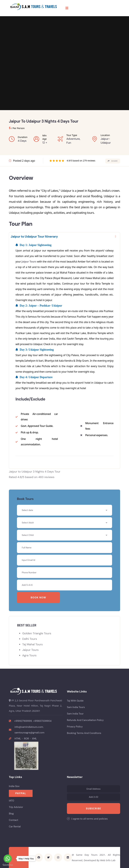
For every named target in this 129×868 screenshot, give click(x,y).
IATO (11, 801)
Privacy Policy (75, 727)
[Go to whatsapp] (8, 859)
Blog (11, 814)
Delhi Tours (30, 639)
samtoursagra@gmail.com (29, 733)
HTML (18, 739)
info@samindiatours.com (29, 727)
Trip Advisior (16, 807)
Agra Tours (29, 655)
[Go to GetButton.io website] (8, 865)
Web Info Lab (108, 860)
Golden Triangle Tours (37, 633)
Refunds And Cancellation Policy (85, 720)
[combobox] (64, 523)
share (113, 161)
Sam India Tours (76, 707)
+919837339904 (42, 721)
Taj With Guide (75, 701)
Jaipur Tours (29, 262)
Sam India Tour (75, 714)
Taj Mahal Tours (32, 644)
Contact (14, 820)
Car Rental (15, 827)
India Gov (14, 786)
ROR (26, 739)
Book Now (38, 598)
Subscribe (94, 809)
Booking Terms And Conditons (84, 733)
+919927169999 (23, 721)
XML (34, 739)
